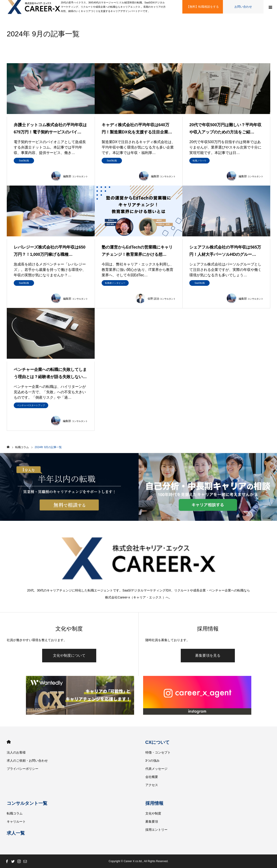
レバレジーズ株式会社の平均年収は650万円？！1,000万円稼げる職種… (50, 251)
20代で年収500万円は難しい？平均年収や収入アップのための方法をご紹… (225, 128)
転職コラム (15, 813)
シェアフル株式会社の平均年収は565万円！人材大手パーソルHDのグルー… (225, 251)
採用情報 (154, 803)
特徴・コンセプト (158, 752)
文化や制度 (153, 813)
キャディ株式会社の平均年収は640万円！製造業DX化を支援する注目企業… (137, 128)
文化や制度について (69, 655)
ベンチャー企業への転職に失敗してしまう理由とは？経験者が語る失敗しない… (50, 373)
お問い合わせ (243, 7)
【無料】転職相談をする (203, 7)
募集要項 (152, 821)
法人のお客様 (16, 752)
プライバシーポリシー (23, 769)
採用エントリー (156, 830)
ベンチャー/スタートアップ (31, 405)
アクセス (152, 785)
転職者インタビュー (115, 283)
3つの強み (153, 761)
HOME (9, 742)
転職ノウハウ (199, 161)
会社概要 (152, 777)
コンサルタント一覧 (27, 803)
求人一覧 (16, 833)
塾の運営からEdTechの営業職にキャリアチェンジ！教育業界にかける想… (137, 251)
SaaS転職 (24, 161)
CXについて (158, 742)
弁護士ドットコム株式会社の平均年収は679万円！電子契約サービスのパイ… (50, 128)
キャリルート (16, 821)
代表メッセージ (156, 769)
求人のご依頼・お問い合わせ (27, 761)
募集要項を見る (208, 655)
